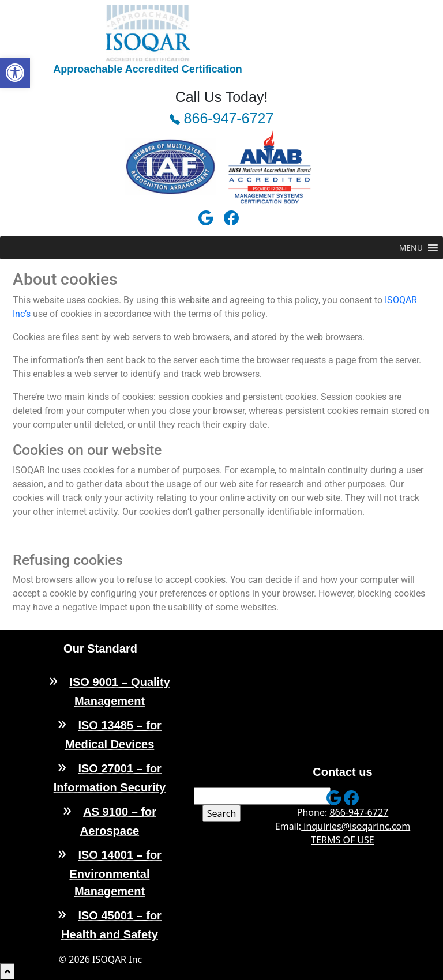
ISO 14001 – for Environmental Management (116, 873)
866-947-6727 (222, 118)
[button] (15, 73)
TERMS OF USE (343, 840)
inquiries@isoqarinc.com (356, 826)
